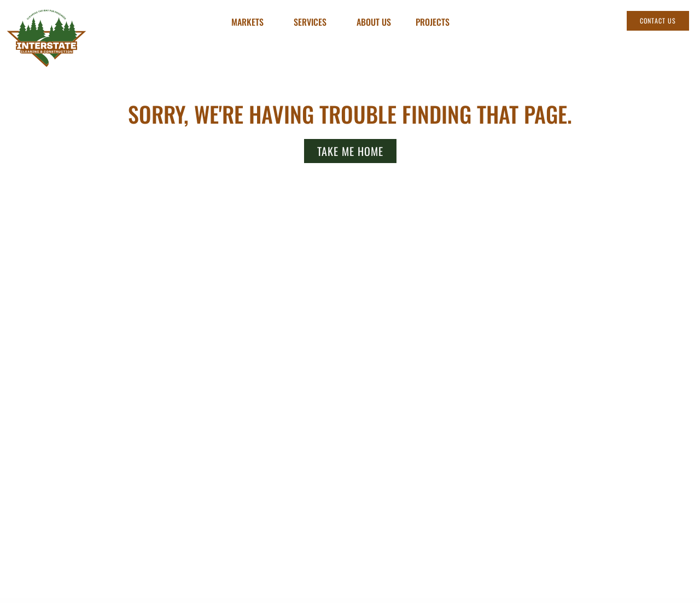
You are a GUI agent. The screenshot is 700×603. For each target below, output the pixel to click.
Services (313, 22)
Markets (250, 22)
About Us (374, 22)
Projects (433, 22)
